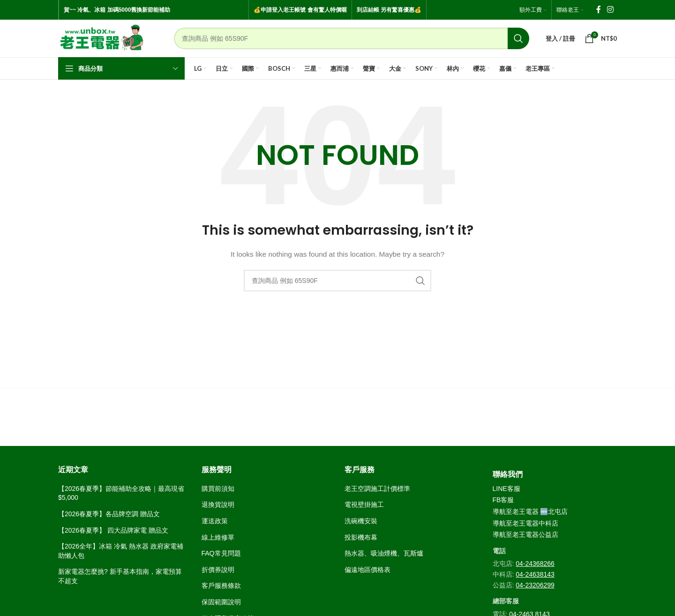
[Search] (352, 38)
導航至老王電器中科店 (525, 523)
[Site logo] (102, 38)
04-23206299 (535, 585)
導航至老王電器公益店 (525, 534)
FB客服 (503, 500)
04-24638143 (535, 574)
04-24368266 (535, 564)
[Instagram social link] (611, 10)
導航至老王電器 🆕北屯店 (530, 512)
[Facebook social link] (599, 10)
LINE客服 (506, 489)
